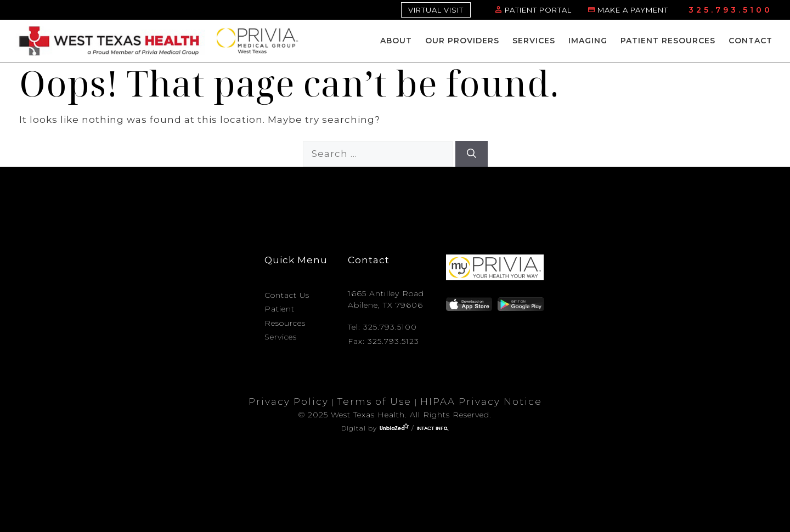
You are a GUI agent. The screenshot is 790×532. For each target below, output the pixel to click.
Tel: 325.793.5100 (382, 327)
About (396, 41)
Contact (751, 41)
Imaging (588, 41)
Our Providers (462, 41)
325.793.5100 (730, 10)
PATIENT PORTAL (538, 10)
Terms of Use (374, 401)
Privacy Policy (289, 401)
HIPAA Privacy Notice (481, 401)
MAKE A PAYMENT (633, 10)
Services (534, 41)
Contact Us (287, 295)
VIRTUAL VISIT (436, 10)
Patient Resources (668, 41)
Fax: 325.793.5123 (383, 341)
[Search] (472, 154)
